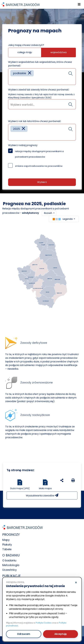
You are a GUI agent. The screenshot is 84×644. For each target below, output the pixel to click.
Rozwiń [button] (48, 213)
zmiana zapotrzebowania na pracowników (39, 166)
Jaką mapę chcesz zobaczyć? (26, 45)
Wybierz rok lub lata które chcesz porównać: (35, 121)
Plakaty (7, 545)
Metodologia (11, 565)
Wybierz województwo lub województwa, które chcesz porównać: (40, 64)
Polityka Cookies (44, 623)
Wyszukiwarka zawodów (42, 495)
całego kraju (25, 52)
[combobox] (42, 77)
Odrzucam (24, 634)
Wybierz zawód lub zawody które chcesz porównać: (39, 90)
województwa (58, 52)
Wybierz (42, 182)
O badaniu (9, 560)
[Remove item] (30, 73)
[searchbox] (11, 80)
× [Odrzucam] (76, 583)
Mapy (6, 540)
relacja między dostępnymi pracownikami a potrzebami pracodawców (39, 154)
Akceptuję (61, 634)
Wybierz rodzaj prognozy (23, 145)
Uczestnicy (9, 570)
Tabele (7, 549)
